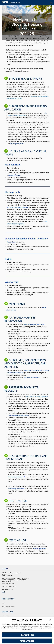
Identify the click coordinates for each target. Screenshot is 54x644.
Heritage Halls (12, 192)
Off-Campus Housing (8, 607)
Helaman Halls (13, 165)
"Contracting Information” (17, 477)
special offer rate (14, 175)
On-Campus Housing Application (37, 397)
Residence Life (15, 3)
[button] (50, 620)
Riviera (9, 259)
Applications (11, 242)
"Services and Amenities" (32, 377)
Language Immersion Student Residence (26, 239)
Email (3, 592)
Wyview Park (12, 282)
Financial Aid (5, 616)
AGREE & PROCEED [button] (27, 641)
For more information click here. (18, 207)
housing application (17, 144)
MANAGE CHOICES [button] (27, 635)
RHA (3, 603)
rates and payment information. (34, 324)
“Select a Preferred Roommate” (19, 415)
